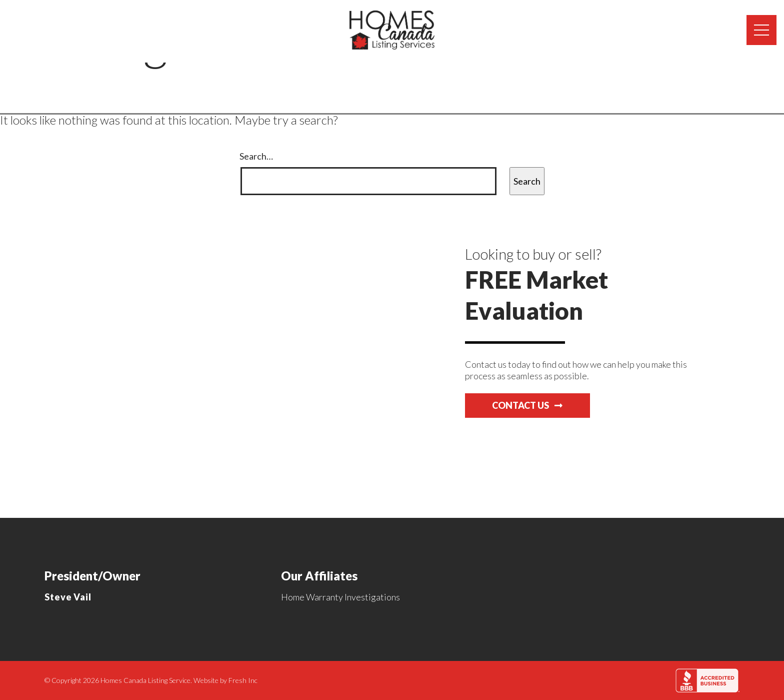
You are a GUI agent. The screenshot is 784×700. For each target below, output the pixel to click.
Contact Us (527, 405)
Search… (256, 156)
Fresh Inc (243, 680)
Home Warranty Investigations (340, 597)
